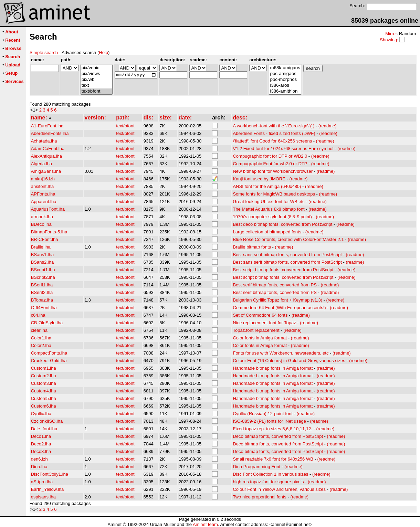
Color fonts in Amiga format (260, 338)
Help (103, 52)
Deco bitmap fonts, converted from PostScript (278, 436)
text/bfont (97, 91)
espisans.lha (43, 497)
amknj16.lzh (43, 179)
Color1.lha (41, 338)
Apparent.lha (44, 202)
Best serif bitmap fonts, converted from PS (275, 285)
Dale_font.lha (44, 429)
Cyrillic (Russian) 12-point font (262, 414)
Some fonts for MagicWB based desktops (274, 194)
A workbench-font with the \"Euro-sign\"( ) (274, 126)
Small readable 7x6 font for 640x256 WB (273, 459)
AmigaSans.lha (46, 171)
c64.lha (38, 315)
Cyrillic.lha (41, 414)
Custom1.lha (44, 368)
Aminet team (205, 524)
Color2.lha (41, 345)
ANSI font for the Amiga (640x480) (267, 186)
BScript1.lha (43, 270)
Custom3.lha (44, 383)
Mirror (391, 34)
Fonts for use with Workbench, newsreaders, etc (281, 353)
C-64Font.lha (44, 308)
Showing (388, 40)
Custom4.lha (44, 391)
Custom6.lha (44, 406)
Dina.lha (39, 467)
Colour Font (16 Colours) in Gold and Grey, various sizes (289, 361)
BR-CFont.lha (45, 239)
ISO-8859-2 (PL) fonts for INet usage (269, 421)
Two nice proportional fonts (259, 497)
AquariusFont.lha (48, 209)
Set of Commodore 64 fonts (260, 315)
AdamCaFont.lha (48, 149)
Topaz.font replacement (256, 330)
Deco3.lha (41, 451)
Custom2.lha (44, 376)
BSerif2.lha (42, 292)
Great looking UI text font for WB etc (269, 202)
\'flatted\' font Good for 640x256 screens (272, 141)
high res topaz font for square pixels (268, 482)
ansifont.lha (43, 186)
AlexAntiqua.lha (46, 156)
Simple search (44, 52)
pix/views (97, 74)
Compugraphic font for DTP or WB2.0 (270, 156)
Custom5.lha (44, 398)
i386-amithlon (285, 91)
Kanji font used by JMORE (259, 179)
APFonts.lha (43, 194)
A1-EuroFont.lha (47, 126)
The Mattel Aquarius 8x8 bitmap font (269, 209)
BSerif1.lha (42, 285)
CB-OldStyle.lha (47, 323)
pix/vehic (97, 68)
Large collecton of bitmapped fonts (267, 232)
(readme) (328, 126)
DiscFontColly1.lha (50, 474)
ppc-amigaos (285, 74)
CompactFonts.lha (49, 353)
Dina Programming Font (256, 467)
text (97, 86)
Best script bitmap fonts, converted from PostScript (283, 270)
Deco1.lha (41, 436)
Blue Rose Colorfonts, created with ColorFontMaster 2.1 (288, 239)
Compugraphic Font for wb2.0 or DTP (270, 164)
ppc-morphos (285, 80)
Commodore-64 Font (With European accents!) (279, 308)
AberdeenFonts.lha (50, 133)
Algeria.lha (41, 164)
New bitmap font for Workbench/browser (273, 171)
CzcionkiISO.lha (47, 421)
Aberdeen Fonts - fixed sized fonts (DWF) (274, 133)
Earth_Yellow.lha (48, 489)
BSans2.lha (43, 262)
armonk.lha (42, 217)
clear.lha (39, 330)
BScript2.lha (43, 277)
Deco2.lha (41, 444)
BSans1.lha (43, 255)
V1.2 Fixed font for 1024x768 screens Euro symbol (283, 149)
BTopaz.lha (42, 300)
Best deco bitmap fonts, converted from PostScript (282, 224)
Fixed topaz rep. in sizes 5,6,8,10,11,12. (272, 429)
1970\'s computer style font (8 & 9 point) (272, 217)
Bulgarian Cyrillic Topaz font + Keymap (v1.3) (277, 300)
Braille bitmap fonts (252, 247)
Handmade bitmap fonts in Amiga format (273, 368)
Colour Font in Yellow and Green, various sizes (279, 489)
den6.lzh (39, 459)
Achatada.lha (44, 141)
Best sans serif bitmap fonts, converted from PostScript (287, 255)
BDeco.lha (41, 224)
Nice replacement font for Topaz (264, 323)
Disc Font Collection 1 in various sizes (270, 474)
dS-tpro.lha (42, 482)
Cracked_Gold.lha (49, 361)
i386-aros (285, 86)
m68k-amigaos (285, 68)
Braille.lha (41, 247)
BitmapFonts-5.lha (49, 232)
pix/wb (97, 80)
